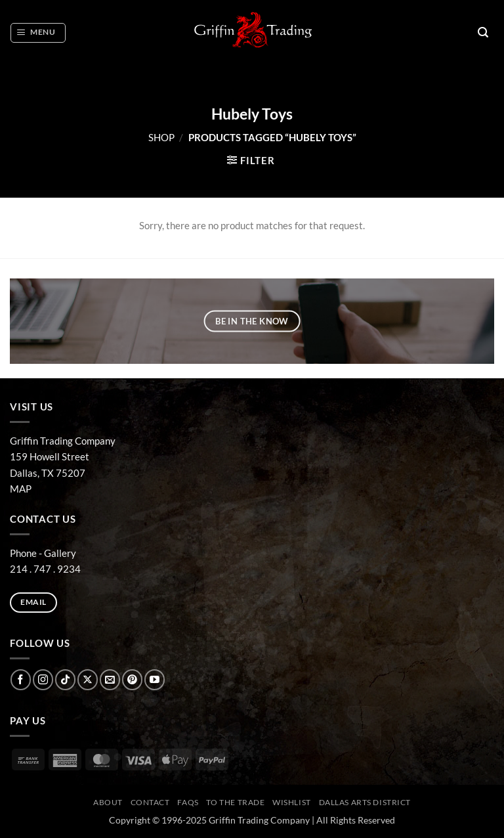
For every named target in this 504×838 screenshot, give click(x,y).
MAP (21, 489)
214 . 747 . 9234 (45, 569)
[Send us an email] (110, 679)
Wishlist (292, 802)
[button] (38, 33)
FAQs (188, 802)
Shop (161, 137)
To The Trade (235, 802)
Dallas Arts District (365, 802)
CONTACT (150, 802)
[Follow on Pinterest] (132, 679)
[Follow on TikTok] (65, 679)
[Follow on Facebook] (21, 679)
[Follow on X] (88, 679)
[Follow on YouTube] (155, 679)
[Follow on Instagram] (43, 679)
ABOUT (108, 802)
